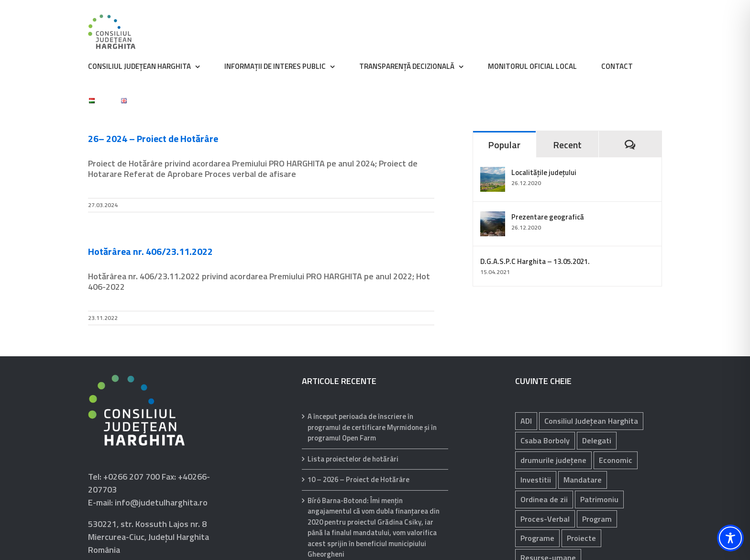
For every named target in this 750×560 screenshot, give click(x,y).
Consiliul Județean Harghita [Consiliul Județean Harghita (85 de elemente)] (591, 421)
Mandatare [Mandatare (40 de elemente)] (583, 480)
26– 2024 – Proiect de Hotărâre (153, 138)
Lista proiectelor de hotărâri (353, 459)
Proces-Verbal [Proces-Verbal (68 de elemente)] (545, 519)
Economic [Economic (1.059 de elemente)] (616, 460)
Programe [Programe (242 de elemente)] (537, 538)
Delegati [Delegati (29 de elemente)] (597, 440)
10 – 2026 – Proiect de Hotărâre (358, 480)
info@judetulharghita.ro (161, 502)
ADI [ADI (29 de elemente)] (526, 421)
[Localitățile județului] (493, 173)
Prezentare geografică (548, 217)
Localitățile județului (544, 172)
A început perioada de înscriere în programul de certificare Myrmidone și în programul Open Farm (372, 427)
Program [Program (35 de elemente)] (597, 519)
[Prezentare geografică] (493, 218)
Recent (567, 145)
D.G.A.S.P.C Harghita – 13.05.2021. (535, 261)
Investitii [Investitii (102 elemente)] (536, 480)
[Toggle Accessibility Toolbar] (730, 538)
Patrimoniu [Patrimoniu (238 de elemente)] (599, 499)
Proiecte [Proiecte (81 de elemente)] (581, 538)
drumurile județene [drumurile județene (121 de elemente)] (553, 460)
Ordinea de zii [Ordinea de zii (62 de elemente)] (544, 499)
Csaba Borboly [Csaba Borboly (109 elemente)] (545, 440)
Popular (504, 145)
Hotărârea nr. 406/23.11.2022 (150, 251)
